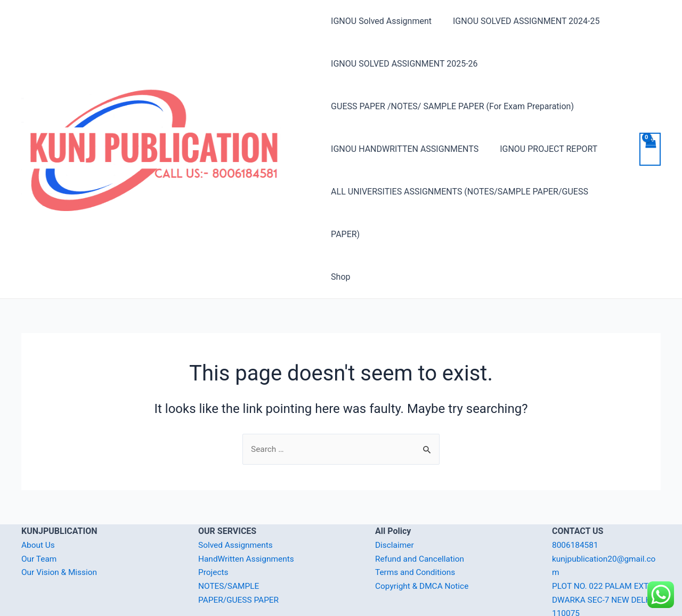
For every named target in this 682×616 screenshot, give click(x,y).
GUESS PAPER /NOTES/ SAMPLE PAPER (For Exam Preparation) (452, 106)
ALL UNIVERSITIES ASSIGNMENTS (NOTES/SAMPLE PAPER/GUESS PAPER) (475, 192)
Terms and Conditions (417, 530)
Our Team (40, 517)
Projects (214, 530)
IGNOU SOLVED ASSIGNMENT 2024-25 (522, 21)
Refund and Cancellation (421, 517)
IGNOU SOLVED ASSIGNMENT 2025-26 (404, 64)
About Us (39, 503)
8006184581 (576, 503)
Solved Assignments (237, 503)
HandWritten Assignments (248, 517)
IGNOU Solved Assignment (381, 21)
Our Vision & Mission (61, 530)
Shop (340, 234)
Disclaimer (395, 503)
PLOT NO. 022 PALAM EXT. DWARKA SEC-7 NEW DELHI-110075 (606, 557)
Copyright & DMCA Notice (424, 544)
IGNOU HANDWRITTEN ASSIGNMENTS (405, 149)
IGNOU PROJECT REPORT (544, 149)
